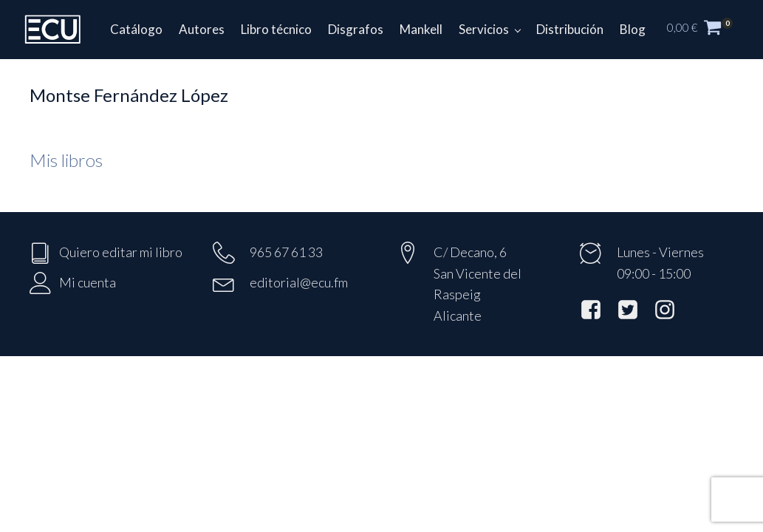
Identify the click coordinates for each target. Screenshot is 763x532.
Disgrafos (356, 29)
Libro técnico (276, 29)
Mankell (421, 29)
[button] (708, 30)
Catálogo (136, 29)
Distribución (570, 29)
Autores (202, 29)
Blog (633, 29)
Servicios (484, 29)
